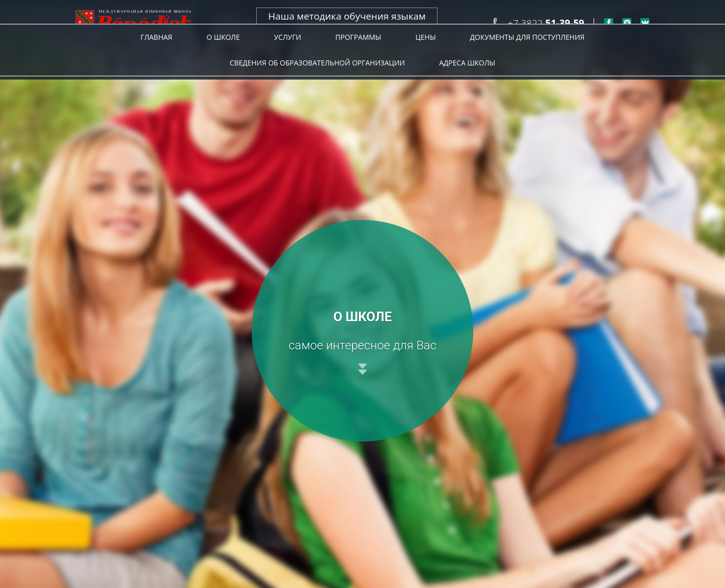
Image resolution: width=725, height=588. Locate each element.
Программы (358, 60)
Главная (156, 60)
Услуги (287, 60)
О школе (223, 60)
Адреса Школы (467, 85)
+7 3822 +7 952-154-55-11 (546, 29)
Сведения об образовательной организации (317, 85)
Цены (425, 60)
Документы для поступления (527, 60)
